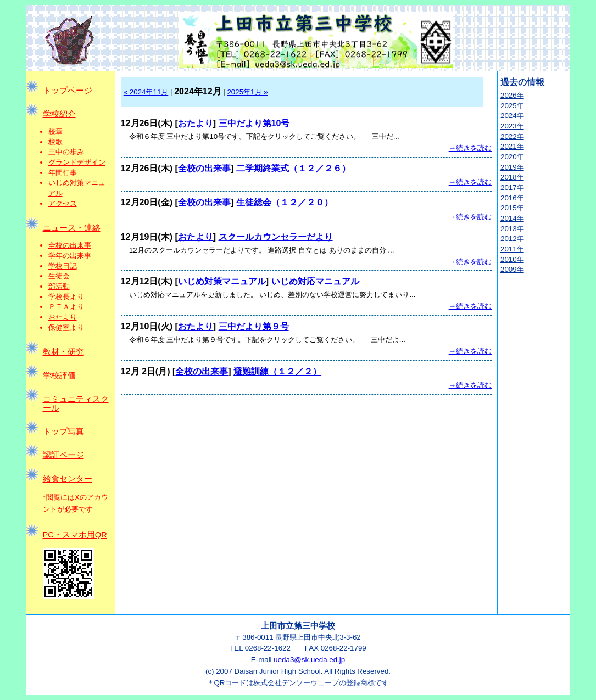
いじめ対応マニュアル (315, 281)
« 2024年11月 (146, 92)
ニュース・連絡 (72, 228)
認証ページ (63, 455)
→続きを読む (470, 148)
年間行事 (63, 173)
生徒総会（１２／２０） (285, 202)
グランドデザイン (77, 162)
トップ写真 (63, 432)
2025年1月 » (247, 92)
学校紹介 (59, 114)
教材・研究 (63, 352)
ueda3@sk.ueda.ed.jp (309, 660)
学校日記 (63, 266)
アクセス (63, 203)
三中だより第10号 (254, 123)
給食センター (68, 479)
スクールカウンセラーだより (276, 237)
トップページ (68, 91)
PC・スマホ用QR (75, 535)
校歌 (55, 142)
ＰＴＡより (66, 307)
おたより (63, 317)
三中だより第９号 (254, 326)
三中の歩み (66, 152)
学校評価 (59, 376)
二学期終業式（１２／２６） (293, 168)
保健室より (66, 327)
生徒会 (59, 276)
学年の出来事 (70, 256)
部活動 (59, 286)
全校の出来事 (70, 245)
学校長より (66, 297)
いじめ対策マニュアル (222, 281)
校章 (55, 131)
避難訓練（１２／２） (277, 371)
